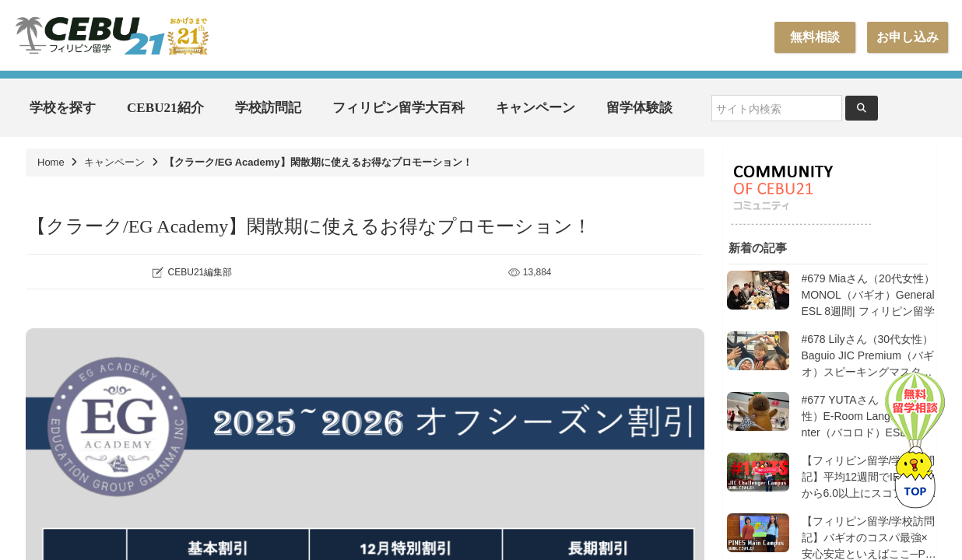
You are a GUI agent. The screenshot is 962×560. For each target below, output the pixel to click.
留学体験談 (639, 108)
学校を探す (63, 108)
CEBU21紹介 (165, 108)
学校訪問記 (268, 108)
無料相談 (815, 37)
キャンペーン (535, 108)
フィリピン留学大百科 (398, 108)
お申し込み (908, 37)
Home (51, 162)
